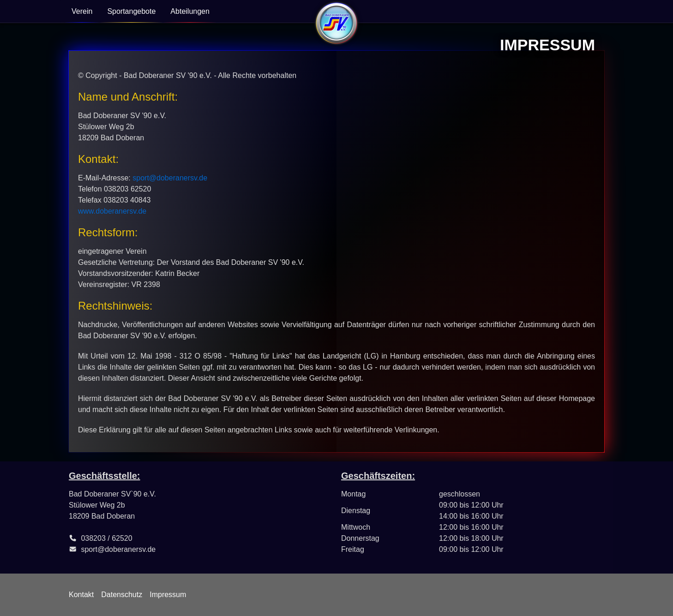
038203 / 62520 (106, 538)
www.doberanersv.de (112, 211)
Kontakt (81, 595)
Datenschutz (122, 595)
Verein (82, 11)
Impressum (168, 595)
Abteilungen (190, 11)
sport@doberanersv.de (170, 178)
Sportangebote (131, 11)
